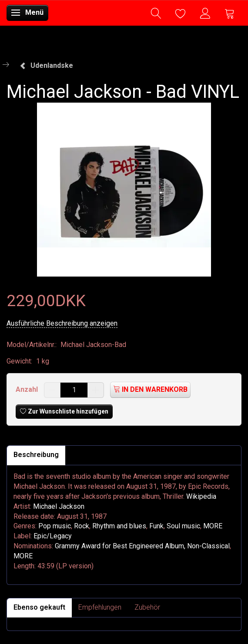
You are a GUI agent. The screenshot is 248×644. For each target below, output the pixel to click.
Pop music (55, 526)
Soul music (183, 526)
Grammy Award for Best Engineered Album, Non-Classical (142, 546)
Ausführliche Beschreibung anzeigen (62, 323)
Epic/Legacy (53, 536)
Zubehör (147, 607)
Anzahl (28, 389)
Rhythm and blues (119, 526)
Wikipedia (201, 496)
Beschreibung (36, 455)
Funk (156, 526)
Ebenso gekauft (39, 607)
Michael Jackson (59, 506)
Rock (82, 526)
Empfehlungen (100, 607)
